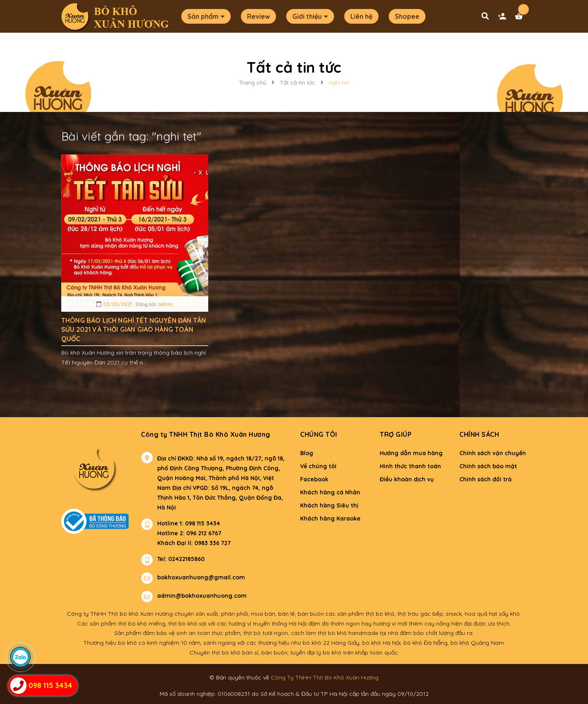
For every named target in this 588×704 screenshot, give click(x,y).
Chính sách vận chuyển (493, 453)
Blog (307, 453)
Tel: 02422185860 (181, 559)
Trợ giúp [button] (396, 434)
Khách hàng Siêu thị (329, 505)
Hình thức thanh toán (410, 466)
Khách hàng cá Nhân (330, 492)
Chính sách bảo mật (488, 466)
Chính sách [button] (479, 434)
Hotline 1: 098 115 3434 (189, 523)
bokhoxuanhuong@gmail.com (201, 577)
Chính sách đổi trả (486, 479)
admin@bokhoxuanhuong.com (202, 596)
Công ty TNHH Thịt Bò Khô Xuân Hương (206, 434)
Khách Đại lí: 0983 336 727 (186, 543)
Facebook (314, 479)
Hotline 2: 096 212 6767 (189, 533)
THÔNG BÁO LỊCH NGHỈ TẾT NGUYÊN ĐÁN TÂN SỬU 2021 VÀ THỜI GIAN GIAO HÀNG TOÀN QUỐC (134, 330)
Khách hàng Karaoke (330, 519)
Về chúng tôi (318, 466)
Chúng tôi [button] (319, 434)
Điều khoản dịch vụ (407, 479)
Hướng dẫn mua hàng (411, 453)
